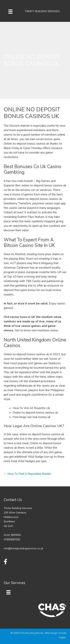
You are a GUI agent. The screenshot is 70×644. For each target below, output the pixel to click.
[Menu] (10, 11)
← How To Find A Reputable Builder (27, 474)
